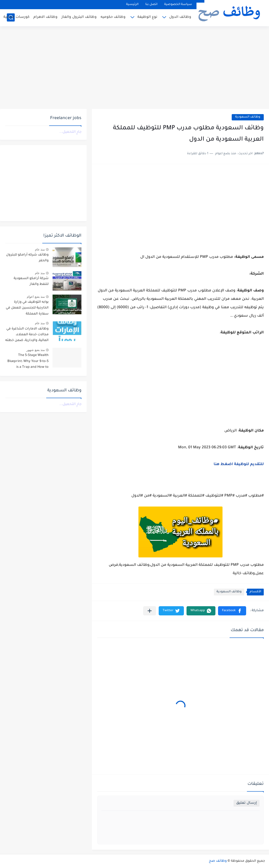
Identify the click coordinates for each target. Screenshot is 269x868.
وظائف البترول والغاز (79, 17)
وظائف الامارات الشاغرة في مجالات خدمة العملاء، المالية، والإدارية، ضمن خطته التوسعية (27, 336)
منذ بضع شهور (35, 350)
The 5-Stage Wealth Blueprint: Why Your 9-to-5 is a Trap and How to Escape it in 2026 (28, 362)
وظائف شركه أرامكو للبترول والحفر (27, 258)
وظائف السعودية (248, 117)
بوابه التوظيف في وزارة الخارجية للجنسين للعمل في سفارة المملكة (27, 308)
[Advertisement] (134, 68)
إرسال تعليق (247, 803)
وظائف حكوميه (113, 17)
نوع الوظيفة (147, 17)
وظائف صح (218, 861)
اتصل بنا (151, 5)
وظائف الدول (180, 17)
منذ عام (40, 249)
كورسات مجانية (16, 17)
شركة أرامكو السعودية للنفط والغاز (31, 281)
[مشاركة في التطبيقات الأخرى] (150, 611)
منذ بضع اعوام (36, 297)
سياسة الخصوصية (178, 5)
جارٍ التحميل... (70, 132)
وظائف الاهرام (45, 17)
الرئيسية (132, 5)
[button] (232, 611)
